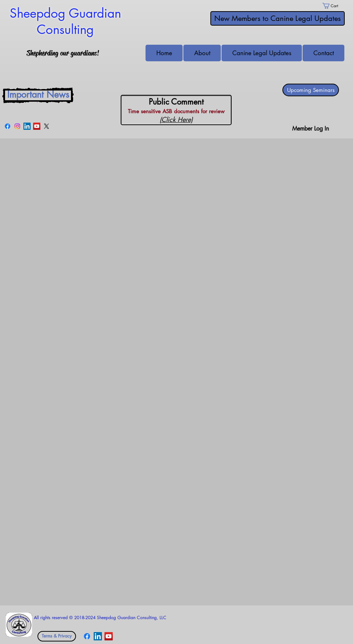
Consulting (65, 29)
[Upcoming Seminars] (311, 90)
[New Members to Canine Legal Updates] (278, 18)
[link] (334, 6)
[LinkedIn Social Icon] (27, 126)
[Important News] (38, 95)
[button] (323, 53)
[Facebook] (8, 126)
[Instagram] (17, 126)
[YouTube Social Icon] (37, 126)
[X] (46, 126)
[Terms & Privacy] (57, 636)
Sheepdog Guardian (65, 13)
